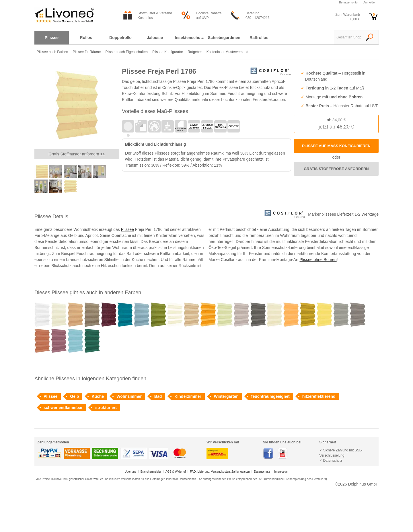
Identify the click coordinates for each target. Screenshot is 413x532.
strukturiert (106, 408)
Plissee (127, 229)
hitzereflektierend (319, 396)
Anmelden (370, 2)
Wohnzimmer (129, 396)
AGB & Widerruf (176, 472)
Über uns (130, 472)
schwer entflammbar (63, 408)
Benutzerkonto (348, 2)
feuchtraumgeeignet (270, 396)
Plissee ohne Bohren (318, 260)
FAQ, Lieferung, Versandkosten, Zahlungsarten (220, 472)
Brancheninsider (151, 472)
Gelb (74, 396)
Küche (98, 396)
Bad (158, 396)
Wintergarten (226, 396)
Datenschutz (262, 472)
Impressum (281, 472)
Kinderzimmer (188, 396)
